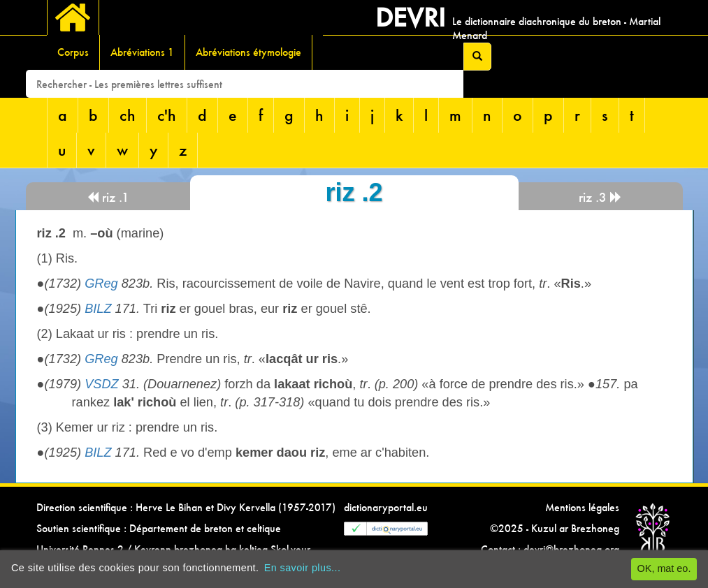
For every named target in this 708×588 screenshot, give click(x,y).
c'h (167, 115)
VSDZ (102, 384)
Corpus (73, 52)
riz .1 (108, 197)
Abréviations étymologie (248, 52)
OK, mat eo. (664, 568)
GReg (101, 284)
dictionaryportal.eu (386, 507)
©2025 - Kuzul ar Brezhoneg (555, 528)
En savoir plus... (303, 568)
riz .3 (600, 197)
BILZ (98, 309)
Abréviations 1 (142, 52)
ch (128, 115)
